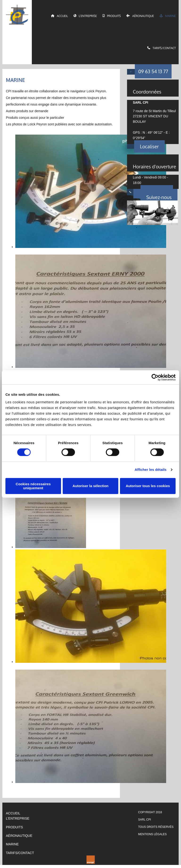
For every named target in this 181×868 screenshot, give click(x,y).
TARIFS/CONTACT (20, 856)
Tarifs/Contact (162, 50)
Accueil (60, 17)
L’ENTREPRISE (18, 821)
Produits (112, 17)
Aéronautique (140, 17)
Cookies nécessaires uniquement (33, 486)
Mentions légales (152, 837)
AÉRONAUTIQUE (19, 839)
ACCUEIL (13, 816)
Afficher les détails (150, 470)
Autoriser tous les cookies (148, 486)
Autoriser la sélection (91, 486)
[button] (153, 74)
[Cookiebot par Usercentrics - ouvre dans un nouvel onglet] (155, 377)
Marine (168, 17)
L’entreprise (86, 17)
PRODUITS (14, 830)
